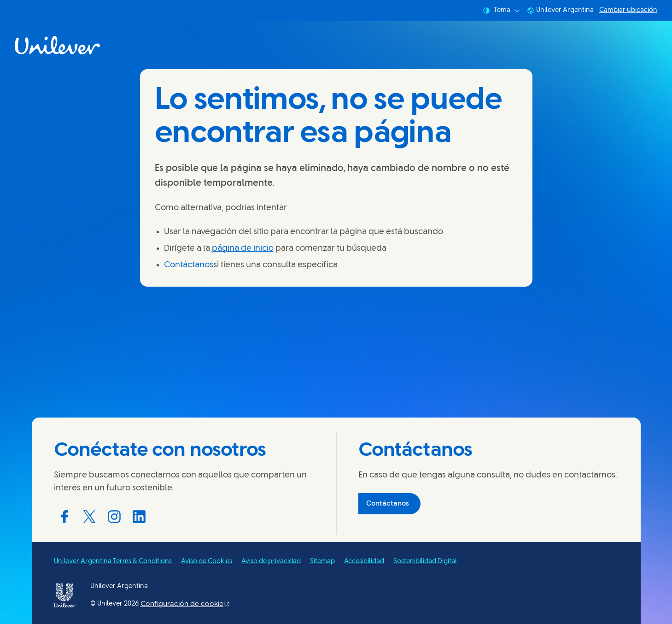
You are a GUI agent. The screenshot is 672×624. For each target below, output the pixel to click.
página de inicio (243, 249)
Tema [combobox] (501, 11)
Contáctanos (189, 265)
